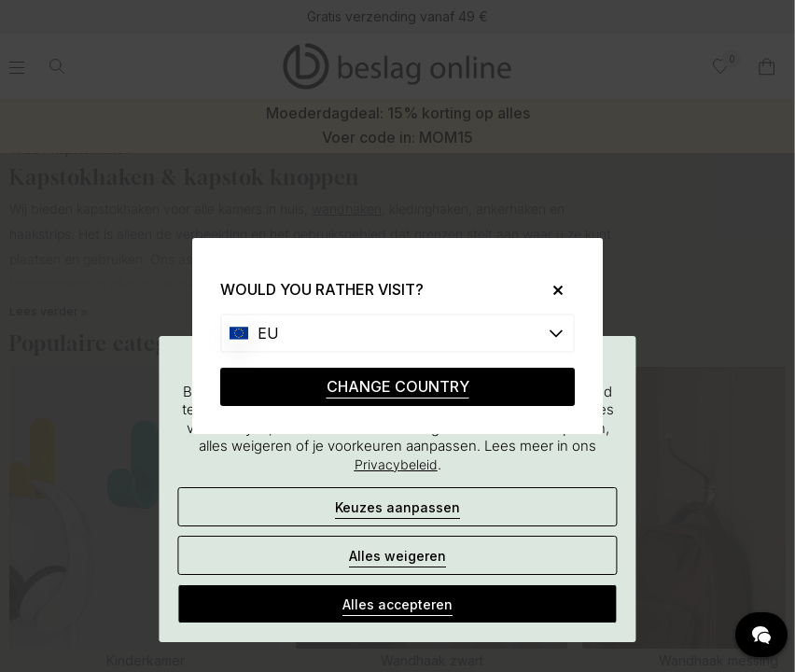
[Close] (551, 290)
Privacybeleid (396, 464)
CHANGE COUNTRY (398, 386)
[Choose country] (397, 333)
